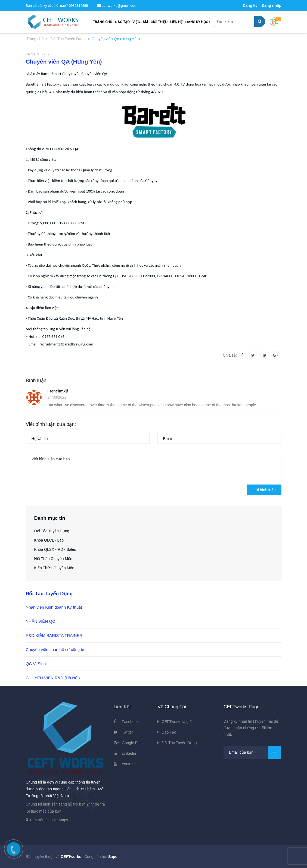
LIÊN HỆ (176, 22)
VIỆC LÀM (140, 22)
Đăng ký (250, 5)
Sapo (113, 857)
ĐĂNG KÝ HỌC (198, 22)
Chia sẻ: (230, 355)
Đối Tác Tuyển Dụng (52, 531)
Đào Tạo (169, 732)
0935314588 (78, 6)
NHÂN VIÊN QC (41, 621)
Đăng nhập (272, 5)
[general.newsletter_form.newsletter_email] (252, 752)
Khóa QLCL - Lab (49, 540)
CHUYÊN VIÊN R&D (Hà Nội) (53, 678)
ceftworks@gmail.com (117, 6)
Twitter (127, 732)
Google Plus (132, 743)
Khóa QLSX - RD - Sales (55, 549)
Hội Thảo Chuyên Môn (53, 559)
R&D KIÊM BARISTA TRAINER (54, 635)
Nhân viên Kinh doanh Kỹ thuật (54, 607)
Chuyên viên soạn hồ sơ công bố (56, 650)
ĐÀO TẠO (122, 22)
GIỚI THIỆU (159, 22)
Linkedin (129, 753)
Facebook (130, 722)
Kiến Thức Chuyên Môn (54, 568)
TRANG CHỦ (103, 22)
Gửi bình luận (264, 490)
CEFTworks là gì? (176, 722)
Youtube (129, 764)
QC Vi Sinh (36, 664)
